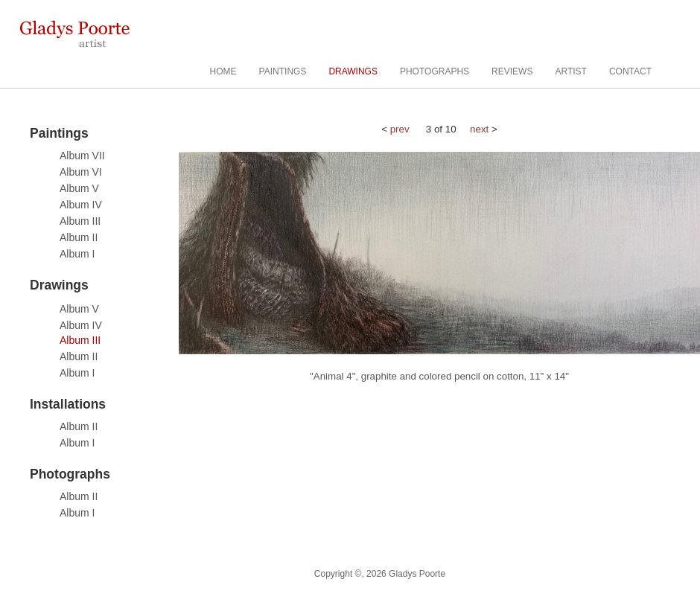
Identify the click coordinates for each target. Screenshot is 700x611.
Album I (77, 254)
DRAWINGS (353, 71)
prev (400, 129)
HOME (223, 71)
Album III (80, 221)
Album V (79, 188)
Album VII (82, 156)
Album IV (81, 205)
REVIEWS (512, 71)
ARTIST (570, 71)
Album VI (81, 172)
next (479, 129)
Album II (79, 237)
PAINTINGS (283, 71)
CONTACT (630, 71)
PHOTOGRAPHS (435, 71)
